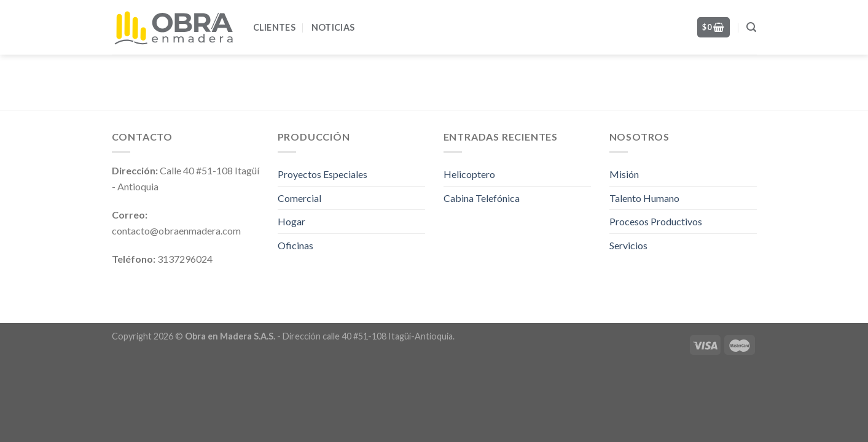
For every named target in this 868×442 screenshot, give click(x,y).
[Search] (751, 27)
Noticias (333, 27)
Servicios (628, 245)
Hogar (291, 221)
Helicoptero (469, 174)
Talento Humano (644, 198)
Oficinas (295, 245)
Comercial (299, 198)
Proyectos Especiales (323, 174)
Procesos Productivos (656, 221)
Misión (624, 174)
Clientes (274, 27)
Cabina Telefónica (482, 198)
